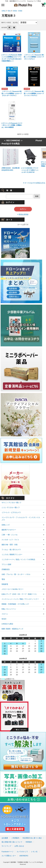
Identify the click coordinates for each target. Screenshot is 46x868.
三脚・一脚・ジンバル (10, 535)
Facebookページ (7, 852)
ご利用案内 (15, 838)
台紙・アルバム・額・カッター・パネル (16, 574)
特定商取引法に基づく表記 (32, 838)
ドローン (5, 614)
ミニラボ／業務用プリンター (12, 555)
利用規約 (29, 842)
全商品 (4, 11)
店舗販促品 (6, 569)
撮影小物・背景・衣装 (10, 545)
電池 (9, 11)
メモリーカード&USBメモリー (13, 589)
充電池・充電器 (17, 11)
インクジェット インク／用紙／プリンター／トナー (20, 599)
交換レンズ (6, 525)
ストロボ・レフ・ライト (10, 540)
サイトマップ (6, 846)
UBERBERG (24, 856)
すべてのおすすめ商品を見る (35, 183)
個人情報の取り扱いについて (12, 842)
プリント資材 (6, 564)
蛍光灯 (4, 619)
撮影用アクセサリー (9, 530)
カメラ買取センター (9, 856)
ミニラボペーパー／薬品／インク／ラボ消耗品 (18, 559)
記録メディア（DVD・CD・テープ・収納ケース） (20, 594)
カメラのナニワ (22, 852)
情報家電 (5, 584)
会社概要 (5, 838)
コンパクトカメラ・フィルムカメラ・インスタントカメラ (21, 519)
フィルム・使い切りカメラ (11, 550)
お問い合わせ (19, 846)
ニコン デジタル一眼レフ (11, 507)
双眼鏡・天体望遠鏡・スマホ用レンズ (15, 604)
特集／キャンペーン (9, 609)
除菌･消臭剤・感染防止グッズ (12, 629)
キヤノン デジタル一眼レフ (11, 503)
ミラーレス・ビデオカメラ (11, 512)
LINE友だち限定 (7, 624)
